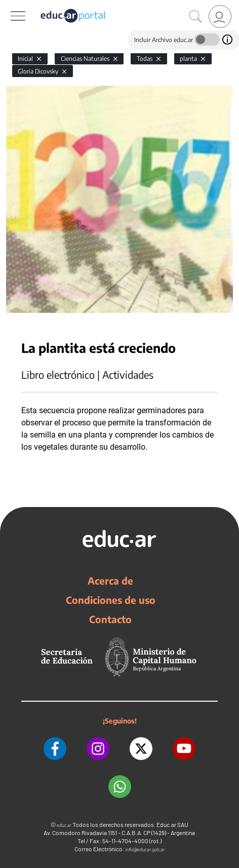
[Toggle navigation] (9, 6)
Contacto (110, 619)
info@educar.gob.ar (145, 849)
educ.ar (64, 825)
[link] (220, 16)
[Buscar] (195, 17)
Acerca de (110, 581)
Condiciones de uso (111, 600)
